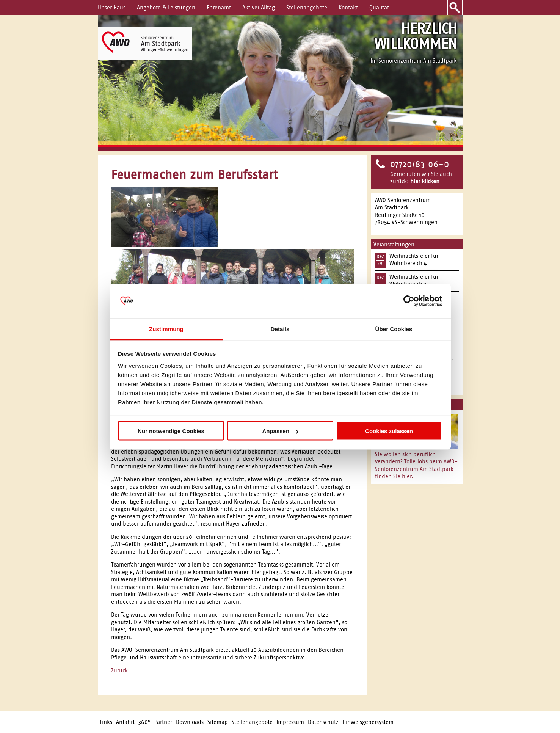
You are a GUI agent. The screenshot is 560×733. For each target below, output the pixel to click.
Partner (163, 722)
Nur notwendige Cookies (171, 431)
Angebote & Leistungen (166, 7)
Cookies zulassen (389, 431)
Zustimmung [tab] (166, 329)
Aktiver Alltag (259, 7)
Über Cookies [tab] (394, 329)
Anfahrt (125, 722)
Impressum (290, 722)
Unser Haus (112, 7)
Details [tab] (280, 329)
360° (144, 722)
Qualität (379, 7)
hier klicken (425, 181)
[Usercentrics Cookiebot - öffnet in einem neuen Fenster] (409, 301)
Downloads (190, 722)
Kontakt (348, 7)
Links (106, 722)
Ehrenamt (219, 7)
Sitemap (218, 722)
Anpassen (280, 431)
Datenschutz (323, 722)
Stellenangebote (307, 7)
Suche (455, 8)
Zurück (119, 670)
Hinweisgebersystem (368, 722)
